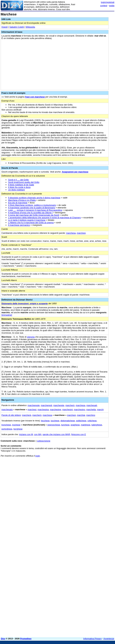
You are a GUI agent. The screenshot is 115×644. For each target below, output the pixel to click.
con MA (38, 434)
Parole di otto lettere (11, 415)
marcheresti (46, 405)
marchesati (92, 405)
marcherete (59, 405)
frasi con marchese (35, 97)
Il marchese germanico (19, 225)
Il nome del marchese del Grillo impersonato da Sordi (34, 215)
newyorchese (54, 425)
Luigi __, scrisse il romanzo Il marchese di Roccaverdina (35, 210)
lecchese (45, 421)
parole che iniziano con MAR (56, 434)
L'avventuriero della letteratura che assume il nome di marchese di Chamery (44, 218)
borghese (18, 429)
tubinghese (97, 425)
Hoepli (5, 27)
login (38, 456)
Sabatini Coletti (17, 27)
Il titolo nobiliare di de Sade (21, 185)
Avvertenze (109, 639)
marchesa (71, 233)
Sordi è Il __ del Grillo (18, 180)
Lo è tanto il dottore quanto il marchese (27, 220)
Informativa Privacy (93, 639)
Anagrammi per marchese (75, 172)
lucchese (55, 421)
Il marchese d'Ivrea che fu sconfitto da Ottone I (30, 213)
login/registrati (108, 2)
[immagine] (7, 315)
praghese (75, 425)
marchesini (67, 410)
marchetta (91, 410)
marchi (100, 410)
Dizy (3, 639)
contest (104, 6)
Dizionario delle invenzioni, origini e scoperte (25, 304)
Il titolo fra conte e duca (19, 187)
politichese (81, 421)
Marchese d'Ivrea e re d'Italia (22, 200)
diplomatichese (68, 421)
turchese (65, 425)
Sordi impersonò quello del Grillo (24, 182)
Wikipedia (30, 27)
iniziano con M (26, 434)
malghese (86, 425)
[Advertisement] (89, 480)
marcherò (70, 405)
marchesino (80, 410)
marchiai (81, 415)
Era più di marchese (18, 203)
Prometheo (26, 639)
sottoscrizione (44, 441)
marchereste (34, 405)
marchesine (56, 410)
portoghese (7, 429)
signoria (31, 337)
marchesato (7, 410)
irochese (16, 425)
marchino (91, 415)
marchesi (81, 233)
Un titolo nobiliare (16, 190)
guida (112, 6)
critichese (92, 421)
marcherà (27, 415)
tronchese (6, 425)
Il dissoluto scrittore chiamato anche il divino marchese (34, 198)
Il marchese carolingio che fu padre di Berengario (32, 208)
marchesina (43, 410)
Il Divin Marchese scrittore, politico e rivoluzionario (32, 205)
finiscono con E (79, 434)
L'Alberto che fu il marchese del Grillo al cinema (31, 223)
